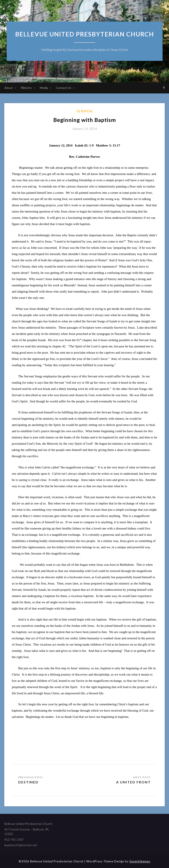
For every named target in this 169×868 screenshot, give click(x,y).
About (9, 88)
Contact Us (64, 88)
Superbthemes (140, 861)
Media (44, 88)
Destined (28, 782)
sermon (85, 111)
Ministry (26, 88)
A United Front (133, 782)
